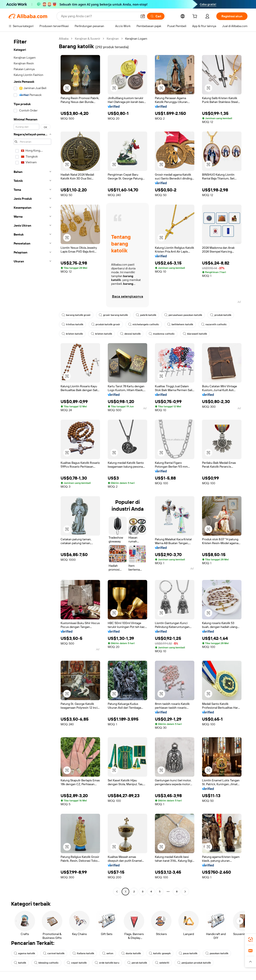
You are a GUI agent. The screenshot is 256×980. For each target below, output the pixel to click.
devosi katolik (130, 334)
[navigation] (32, 466)
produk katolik (221, 315)
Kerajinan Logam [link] (136, 39)
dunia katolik (131, 953)
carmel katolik (54, 953)
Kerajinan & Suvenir (88, 39)
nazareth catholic (214, 324)
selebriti (162, 963)
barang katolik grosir (76, 315)
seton (108, 953)
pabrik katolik (146, 315)
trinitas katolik (72, 324)
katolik (20, 963)
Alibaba (64, 39)
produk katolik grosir (106, 324)
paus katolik (188, 953)
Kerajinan (113, 39)
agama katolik (24, 953)
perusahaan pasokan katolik (183, 315)
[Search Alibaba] (99, 16)
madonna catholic (162, 334)
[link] (250, 940)
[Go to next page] (185, 892)
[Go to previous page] (117, 892)
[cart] (196, 17)
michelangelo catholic (144, 324)
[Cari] (156, 16)
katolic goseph (160, 953)
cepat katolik (77, 963)
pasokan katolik (217, 953)
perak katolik (137, 963)
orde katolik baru (107, 963)
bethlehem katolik (180, 324)
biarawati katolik (195, 334)
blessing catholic (46, 963)
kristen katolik (72, 334)
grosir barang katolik (113, 315)
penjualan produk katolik (194, 963)
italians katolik (83, 953)
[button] (143, 16)
